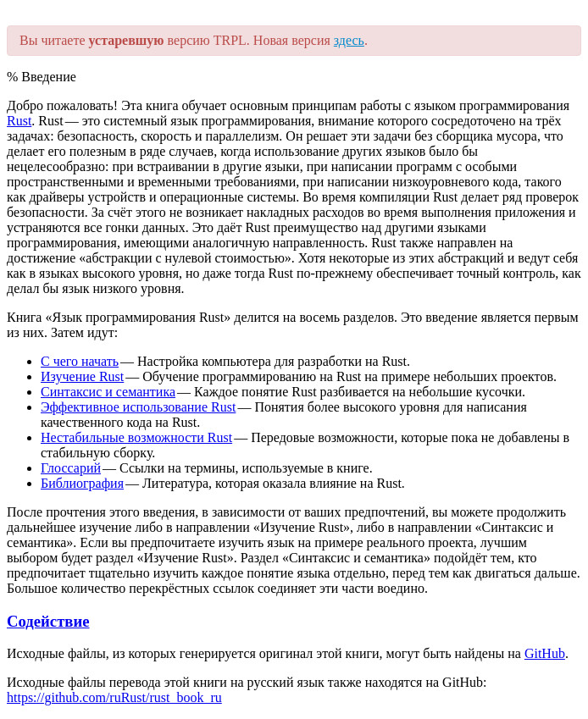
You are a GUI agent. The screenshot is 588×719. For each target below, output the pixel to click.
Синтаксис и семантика (108, 392)
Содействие (48, 621)
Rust (19, 121)
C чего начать (80, 361)
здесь (349, 40)
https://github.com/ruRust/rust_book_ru (114, 697)
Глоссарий (71, 468)
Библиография (82, 483)
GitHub (545, 653)
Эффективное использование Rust (138, 407)
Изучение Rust (82, 376)
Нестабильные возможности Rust (136, 437)
